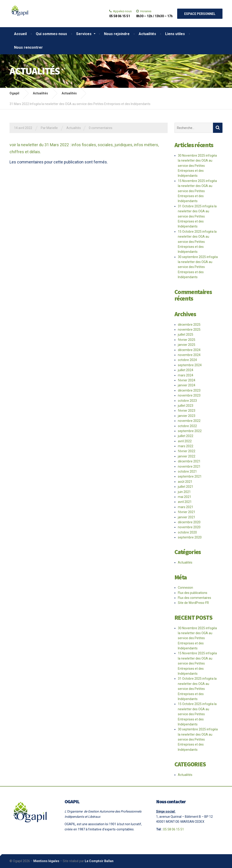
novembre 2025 (189, 330)
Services (84, 34)
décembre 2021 (189, 461)
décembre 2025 (189, 325)
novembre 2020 (189, 527)
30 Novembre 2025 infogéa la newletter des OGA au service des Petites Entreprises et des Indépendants (197, 166)
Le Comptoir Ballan (99, 861)
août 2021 (185, 482)
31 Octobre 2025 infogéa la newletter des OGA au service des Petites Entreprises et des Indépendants (197, 216)
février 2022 (187, 451)
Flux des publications (193, 593)
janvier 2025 (187, 345)
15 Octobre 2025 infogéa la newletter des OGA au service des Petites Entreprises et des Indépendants (197, 242)
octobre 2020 (187, 532)
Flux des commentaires (195, 598)
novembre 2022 (189, 421)
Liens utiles (175, 34)
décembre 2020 (189, 522)
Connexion (185, 588)
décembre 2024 (189, 350)
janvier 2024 (187, 385)
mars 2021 (186, 507)
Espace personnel (200, 14)
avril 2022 (185, 441)
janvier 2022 (187, 456)
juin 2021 (184, 492)
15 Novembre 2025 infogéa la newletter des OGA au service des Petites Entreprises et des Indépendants (197, 191)
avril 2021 (185, 502)
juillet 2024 (186, 370)
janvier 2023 (187, 416)
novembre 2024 (189, 355)
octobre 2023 (187, 401)
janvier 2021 (187, 517)
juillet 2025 (186, 335)
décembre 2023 (189, 390)
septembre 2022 (190, 431)
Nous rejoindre (117, 34)
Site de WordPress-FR (193, 603)
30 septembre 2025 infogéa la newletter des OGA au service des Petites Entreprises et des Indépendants (198, 267)
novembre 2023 (189, 395)
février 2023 (187, 411)
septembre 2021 (190, 476)
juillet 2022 (186, 436)
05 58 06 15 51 (174, 829)
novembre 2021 (189, 466)
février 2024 (187, 380)
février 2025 (187, 340)
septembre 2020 (190, 537)
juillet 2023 (186, 406)
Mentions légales (46, 861)
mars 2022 (186, 446)
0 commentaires (101, 128)
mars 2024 (186, 375)
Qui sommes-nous (51, 34)
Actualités (147, 34)
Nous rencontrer (28, 47)
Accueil (20, 34)
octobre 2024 (187, 360)
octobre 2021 (187, 471)
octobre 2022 (187, 426)
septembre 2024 (190, 365)
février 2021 (187, 512)
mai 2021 (185, 497)
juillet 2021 (186, 487)
